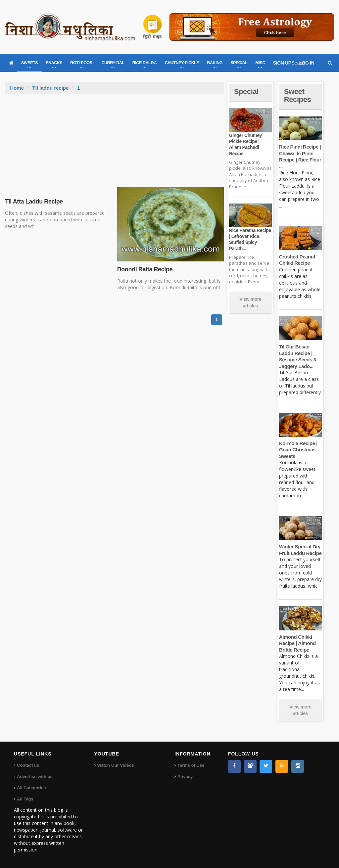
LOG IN (307, 63)
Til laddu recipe (51, 88)
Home (17, 88)
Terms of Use (191, 765)
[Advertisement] (115, 144)
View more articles (250, 302)
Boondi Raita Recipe (145, 269)
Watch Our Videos (116, 765)
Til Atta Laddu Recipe (34, 202)
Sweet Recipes (298, 95)
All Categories (31, 788)
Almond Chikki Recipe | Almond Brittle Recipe (297, 643)
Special (246, 91)
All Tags (25, 799)
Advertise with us (35, 777)
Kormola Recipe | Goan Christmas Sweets (298, 450)
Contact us (28, 765)
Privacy (185, 777)
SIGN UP (282, 63)
